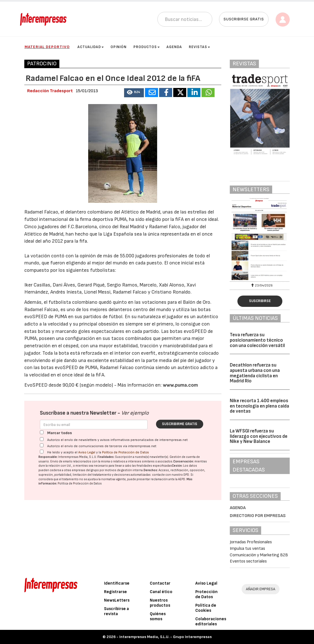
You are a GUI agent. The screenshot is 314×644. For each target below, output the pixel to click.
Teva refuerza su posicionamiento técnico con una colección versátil (257, 340)
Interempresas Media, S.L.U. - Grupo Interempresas (165, 637)
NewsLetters (117, 600)
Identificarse (117, 583)
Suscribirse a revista (116, 611)
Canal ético (161, 592)
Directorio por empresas (258, 516)
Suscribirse (260, 301)
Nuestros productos (160, 603)
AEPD (182, 479)
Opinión (119, 47)
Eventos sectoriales (248, 561)
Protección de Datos (206, 594)
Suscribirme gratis (180, 424)
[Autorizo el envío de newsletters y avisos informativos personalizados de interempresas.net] (42, 439)
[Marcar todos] (42, 432)
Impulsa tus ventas (247, 549)
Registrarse (115, 592)
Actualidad (91, 47)
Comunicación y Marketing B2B (259, 555)
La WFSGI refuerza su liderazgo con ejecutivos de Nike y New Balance (259, 436)
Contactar (160, 583)
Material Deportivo (47, 47)
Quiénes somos (158, 616)
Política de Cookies (206, 608)
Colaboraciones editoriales (211, 622)
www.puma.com (180, 385)
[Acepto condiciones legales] (42, 452)
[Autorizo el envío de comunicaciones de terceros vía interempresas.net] (42, 445)
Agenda (174, 47)
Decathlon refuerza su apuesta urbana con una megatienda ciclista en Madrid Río (255, 373)
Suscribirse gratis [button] (244, 19)
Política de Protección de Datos (125, 452)
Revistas (199, 47)
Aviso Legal (87, 452)
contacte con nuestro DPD (171, 475)
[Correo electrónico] (94, 425)
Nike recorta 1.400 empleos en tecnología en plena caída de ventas (259, 406)
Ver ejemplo (135, 413)
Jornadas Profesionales (251, 542)
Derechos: (151, 470)
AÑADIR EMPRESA (261, 589)
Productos (147, 47)
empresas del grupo (85, 470)
